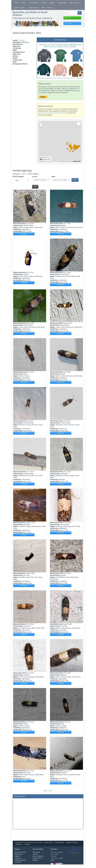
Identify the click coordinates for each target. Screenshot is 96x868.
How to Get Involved (36, 853)
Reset (35, 187)
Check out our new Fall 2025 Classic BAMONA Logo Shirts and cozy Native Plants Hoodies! (60, 46)
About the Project (20, 852)
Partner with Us (38, 858)
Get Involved (34, 3)
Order (53, 176)
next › (51, 791)
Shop (43, 8)
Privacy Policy (60, 842)
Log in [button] (68, 18)
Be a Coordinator (38, 856)
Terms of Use (48, 842)
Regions (52, 3)
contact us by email (44, 113)
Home (16, 3)
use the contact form (59, 113)
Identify (44, 3)
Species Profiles (20, 8)
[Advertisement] (48, 813)
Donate (50, 8)
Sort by (35, 176)
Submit (75, 180)
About (24, 3)
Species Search (33, 8)
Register (35, 860)
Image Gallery (62, 3)
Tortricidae (21, 40)
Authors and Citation (19, 855)
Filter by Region (18, 176)
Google (70, 161)
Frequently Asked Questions (20, 861)
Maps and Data (75, 3)
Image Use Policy (72, 842)
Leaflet (60, 161)
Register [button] (68, 23)
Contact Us (19, 844)
